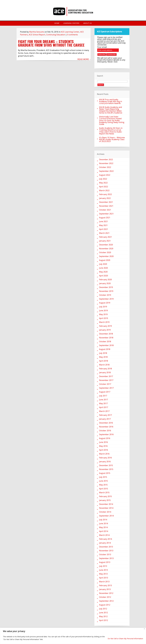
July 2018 (103, 353)
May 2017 (103, 403)
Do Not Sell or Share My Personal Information (125, 639)
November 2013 (106, 551)
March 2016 (104, 454)
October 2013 (105, 554)
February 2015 (105, 496)
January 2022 (105, 198)
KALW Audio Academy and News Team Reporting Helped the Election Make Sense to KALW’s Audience (111, 110)
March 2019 (104, 322)
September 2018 (106, 345)
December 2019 (106, 287)
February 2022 (105, 194)
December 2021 (106, 202)
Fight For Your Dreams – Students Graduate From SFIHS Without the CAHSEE (51, 43)
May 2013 (103, 574)
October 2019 (105, 295)
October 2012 (105, 597)
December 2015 (106, 465)
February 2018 (105, 369)
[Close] (144, 629)
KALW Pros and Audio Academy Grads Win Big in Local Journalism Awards (111, 101)
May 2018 (103, 357)
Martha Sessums (37, 32)
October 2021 (105, 210)
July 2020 (103, 264)
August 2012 (105, 605)
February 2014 (105, 539)
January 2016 (105, 462)
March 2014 (104, 535)
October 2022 (105, 167)
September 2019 (106, 299)
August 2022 (105, 175)
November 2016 (106, 427)
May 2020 (103, 272)
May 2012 (103, 616)
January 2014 (105, 543)
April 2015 (104, 489)
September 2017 (106, 388)
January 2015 (105, 500)
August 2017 (105, 392)
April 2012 (104, 620)
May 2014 (103, 527)
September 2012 (106, 601)
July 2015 (103, 477)
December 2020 (106, 245)
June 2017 (103, 400)
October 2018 (105, 341)
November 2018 (106, 338)
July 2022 (103, 179)
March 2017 (104, 411)
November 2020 (106, 249)
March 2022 (104, 190)
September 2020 (106, 256)
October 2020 (105, 252)
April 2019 (104, 318)
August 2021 (105, 218)
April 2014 (104, 531)
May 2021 (103, 225)
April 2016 (104, 450)
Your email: (102, 47)
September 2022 (106, 171)
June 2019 (103, 310)
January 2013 (105, 589)
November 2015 (106, 469)
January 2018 (105, 372)
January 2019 (105, 330)
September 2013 (106, 558)
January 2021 (105, 241)
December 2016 (106, 423)
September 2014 (106, 516)
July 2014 (103, 520)
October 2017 (105, 384)
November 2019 (106, 291)
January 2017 (105, 419)
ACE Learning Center (70, 32)
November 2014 (106, 508)
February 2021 (105, 237)
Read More (83, 59)
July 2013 (103, 566)
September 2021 (106, 214)
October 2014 (105, 512)
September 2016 (106, 434)
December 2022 (106, 159)
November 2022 (106, 163)
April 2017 (104, 407)
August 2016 (105, 438)
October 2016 (105, 431)
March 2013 (104, 582)
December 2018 (106, 334)
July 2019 (103, 307)
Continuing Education (56, 35)
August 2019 (105, 303)
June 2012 (103, 613)
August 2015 (105, 473)
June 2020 (103, 268)
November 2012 (106, 593)
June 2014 (103, 523)
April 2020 (104, 276)
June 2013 (103, 570)
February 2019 (105, 326)
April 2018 (104, 361)
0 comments (73, 35)
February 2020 (105, 280)
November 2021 (106, 206)
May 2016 (103, 446)
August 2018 (105, 349)
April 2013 (104, 578)
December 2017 (106, 376)
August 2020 (105, 260)
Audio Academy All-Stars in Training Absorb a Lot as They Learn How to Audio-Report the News (111, 131)
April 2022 (104, 187)
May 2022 (103, 183)
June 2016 (103, 442)
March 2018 (104, 365)
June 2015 (103, 481)
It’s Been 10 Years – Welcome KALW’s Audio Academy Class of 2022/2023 (112, 139)
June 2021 (103, 221)
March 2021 (104, 233)
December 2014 (106, 504)
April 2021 (104, 229)
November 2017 (106, 380)
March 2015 (104, 493)
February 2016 (105, 458)
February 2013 (105, 585)
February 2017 (105, 415)
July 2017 (103, 396)
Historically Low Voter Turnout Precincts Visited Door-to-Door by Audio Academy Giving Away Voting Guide (112, 120)
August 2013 (105, 562)
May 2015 (103, 485)
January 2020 (105, 283)
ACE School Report (37, 35)
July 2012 (103, 609)
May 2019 (103, 314)
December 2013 (106, 547)
